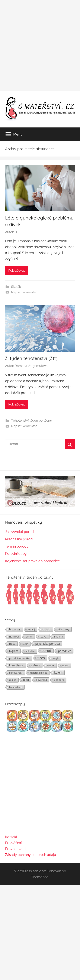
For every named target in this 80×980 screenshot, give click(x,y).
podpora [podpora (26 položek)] (59, 680)
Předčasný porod (19, 539)
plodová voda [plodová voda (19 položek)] (16, 673)
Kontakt (11, 837)
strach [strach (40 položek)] (46, 629)
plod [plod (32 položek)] (26, 680)
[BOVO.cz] (40, 506)
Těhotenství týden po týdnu (32, 421)
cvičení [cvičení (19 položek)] (29, 637)
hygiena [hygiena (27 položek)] (14, 651)
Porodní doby (16, 554)
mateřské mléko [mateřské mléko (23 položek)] (38, 673)
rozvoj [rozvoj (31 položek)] (43, 636)
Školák (16, 287)
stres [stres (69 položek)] (41, 658)
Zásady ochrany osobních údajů (31, 855)
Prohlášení (13, 843)
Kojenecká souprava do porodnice (32, 561)
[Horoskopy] (40, 731)
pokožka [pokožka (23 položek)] (30, 651)
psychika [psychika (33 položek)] (41, 680)
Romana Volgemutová (31, 366)
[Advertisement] (40, 46)
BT (17, 232)
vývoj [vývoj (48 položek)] (31, 629)
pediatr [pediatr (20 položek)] (65, 665)
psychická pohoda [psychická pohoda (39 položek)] (47, 644)
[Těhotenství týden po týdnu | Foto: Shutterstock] (40, 604)
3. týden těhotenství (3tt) (31, 358)
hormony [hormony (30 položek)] (15, 629)
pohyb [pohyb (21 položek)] (55, 658)
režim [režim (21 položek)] (25, 644)
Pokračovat (17, 271)
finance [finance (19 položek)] (51, 665)
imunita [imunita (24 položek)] (58, 637)
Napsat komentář (24, 292)
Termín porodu (17, 546)
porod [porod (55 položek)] (46, 651)
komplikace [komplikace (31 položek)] (16, 665)
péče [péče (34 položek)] (12, 644)
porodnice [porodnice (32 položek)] (65, 651)
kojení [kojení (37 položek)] (58, 672)
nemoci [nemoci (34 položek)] (14, 636)
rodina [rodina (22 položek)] (13, 680)
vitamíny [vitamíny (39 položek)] (63, 629)
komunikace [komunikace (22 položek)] (16, 687)
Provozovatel (16, 849)
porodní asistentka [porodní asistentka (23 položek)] (19, 658)
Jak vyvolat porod (19, 532)
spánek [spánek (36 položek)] (35, 665)
